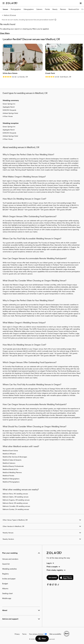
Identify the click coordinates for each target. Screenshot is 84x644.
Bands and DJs (74, 9)
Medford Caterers (9, 463)
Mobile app (7, 598)
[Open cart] (81, 3)
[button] (40, 46)
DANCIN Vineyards (9, 110)
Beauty (55, 9)
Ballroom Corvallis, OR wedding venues (16, 506)
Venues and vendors (10, 559)
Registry (5, 574)
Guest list (6, 564)
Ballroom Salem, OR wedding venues (16, 497)
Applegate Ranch (9, 107)
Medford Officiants (9, 454)
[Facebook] (48, 585)
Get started (52, 578)
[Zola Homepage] (12, 3)
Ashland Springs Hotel (10, 113)
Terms (24, 634)
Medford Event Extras (10, 451)
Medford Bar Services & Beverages (15, 457)
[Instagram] (56, 585)
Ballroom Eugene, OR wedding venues (16, 500)
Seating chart (7, 593)
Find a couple (53, 567)
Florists (47, 9)
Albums (5, 589)
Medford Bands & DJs (10, 469)
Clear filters (5, 33)
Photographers (16, 9)
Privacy (17, 634)
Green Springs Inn (9, 104)
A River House (8, 116)
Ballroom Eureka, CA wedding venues (16, 509)
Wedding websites (9, 569)
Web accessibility (55, 634)
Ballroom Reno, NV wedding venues (15, 494)
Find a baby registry (56, 570)
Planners (63, 9)
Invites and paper (9, 579)
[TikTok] (58, 585)
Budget (5, 584)
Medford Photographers (11, 482)
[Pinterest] (50, 585)
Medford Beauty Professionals (13, 466)
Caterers (39, 9)
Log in (50, 563)
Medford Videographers (11, 479)
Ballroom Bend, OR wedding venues (15, 503)
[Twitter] (53, 585)
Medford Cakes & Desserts (12, 460)
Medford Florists (8, 476)
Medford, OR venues (9, 15)
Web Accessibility (0, 0)
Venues (5, 9)
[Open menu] (4, 3)
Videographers (29, 9)
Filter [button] (42, 639)
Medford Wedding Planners (12, 472)
